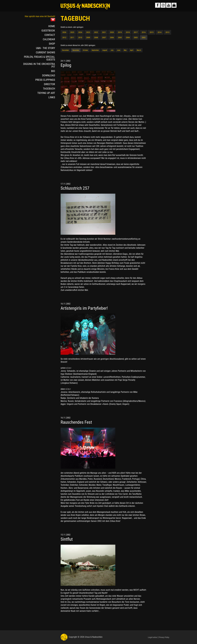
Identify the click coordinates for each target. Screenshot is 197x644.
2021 (104, 32)
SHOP (52, 44)
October (85, 50)
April (132, 50)
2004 (128, 37)
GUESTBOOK (48, 31)
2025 (72, 32)
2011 (72, 37)
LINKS (52, 97)
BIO (53, 71)
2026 (64, 32)
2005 (120, 37)
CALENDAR (49, 39)
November (76, 50)
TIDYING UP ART (46, 93)
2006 (112, 37)
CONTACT (50, 35)
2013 (167, 32)
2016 (144, 32)
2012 (64, 37)
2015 (152, 32)
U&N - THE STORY (45, 48)
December (66, 50)
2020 (112, 32)
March (139, 50)
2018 (128, 32)
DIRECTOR (49, 84)
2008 (96, 37)
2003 (136, 37)
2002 (144, 37)
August (105, 50)
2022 (96, 32)
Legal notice (153, 637)
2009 (88, 37)
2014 (160, 32)
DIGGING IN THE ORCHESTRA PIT (39, 65)
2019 (120, 32)
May (125, 50)
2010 (80, 37)
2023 (88, 32)
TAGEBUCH (49, 89)
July (112, 50)
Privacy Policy (164, 637)
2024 (80, 32)
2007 (104, 37)
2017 (136, 32)
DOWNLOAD (49, 75)
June (119, 50)
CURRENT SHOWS (45, 52)
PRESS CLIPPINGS (45, 80)
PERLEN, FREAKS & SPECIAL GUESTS (39, 58)
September (95, 50)
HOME (52, 26)
